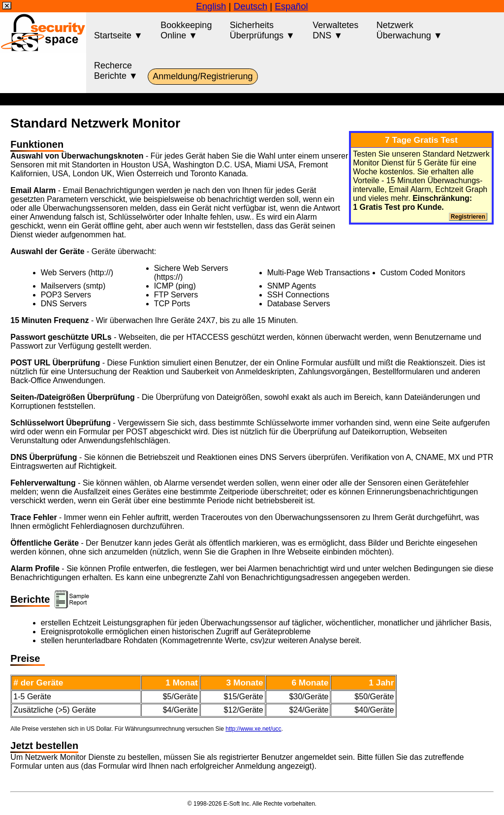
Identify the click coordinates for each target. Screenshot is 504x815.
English (211, 6)
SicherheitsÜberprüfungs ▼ (262, 30)
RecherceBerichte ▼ (116, 71)
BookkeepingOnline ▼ (186, 30)
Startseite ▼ (118, 30)
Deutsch (251, 6)
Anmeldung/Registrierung (203, 76)
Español (291, 6)
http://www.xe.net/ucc (253, 729)
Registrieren (468, 217)
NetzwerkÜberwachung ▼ (409, 30)
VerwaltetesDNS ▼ (335, 30)
